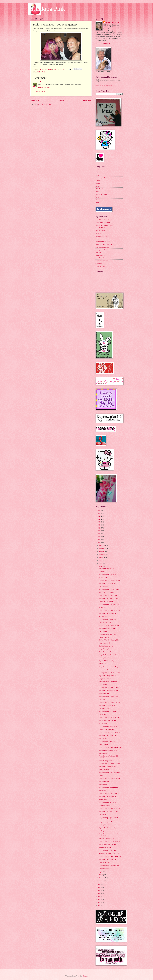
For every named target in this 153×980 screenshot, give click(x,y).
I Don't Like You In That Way (104, 244)
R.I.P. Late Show (104, 664)
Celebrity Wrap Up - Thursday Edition (110, 640)
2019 (99, 531)
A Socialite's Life (100, 266)
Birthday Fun (103, 814)
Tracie (39, 82)
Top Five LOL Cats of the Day (107, 584)
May (101, 566)
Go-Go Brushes (103, 587)
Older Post (87, 100)
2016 (99, 540)
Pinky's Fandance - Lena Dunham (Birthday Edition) (108, 818)
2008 (99, 903)
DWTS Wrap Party (104, 708)
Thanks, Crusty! (103, 578)
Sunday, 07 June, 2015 (44, 87)
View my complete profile (103, 43)
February (102, 878)
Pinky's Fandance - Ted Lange (107, 711)
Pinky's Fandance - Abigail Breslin (109, 726)
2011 (99, 894)
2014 (99, 885)
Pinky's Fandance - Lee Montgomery (109, 590)
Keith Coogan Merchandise (103, 178)
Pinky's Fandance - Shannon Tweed (109, 865)
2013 (99, 888)
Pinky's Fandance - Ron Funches (108, 741)
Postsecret (98, 233)
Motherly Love (103, 831)
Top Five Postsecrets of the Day (108, 628)
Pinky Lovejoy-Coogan (112, 22)
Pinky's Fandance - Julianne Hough (109, 667)
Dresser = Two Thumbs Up (106, 729)
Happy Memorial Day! (105, 643)
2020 (99, 528)
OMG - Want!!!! (103, 685)
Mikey (97, 192)
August (101, 557)
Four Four (98, 253)
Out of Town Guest (104, 744)
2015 (99, 543)
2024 (99, 516)
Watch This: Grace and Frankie (108, 592)
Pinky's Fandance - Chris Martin (108, 682)
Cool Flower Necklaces (102, 258)
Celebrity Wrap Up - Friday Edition (109, 625)
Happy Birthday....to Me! (106, 822)
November (102, 548)
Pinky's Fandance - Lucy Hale (107, 634)
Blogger (85, 976)
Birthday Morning (104, 770)
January (102, 881)
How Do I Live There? (105, 622)
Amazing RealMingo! (105, 847)
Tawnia (98, 200)
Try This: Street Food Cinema (107, 838)
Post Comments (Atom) (45, 105)
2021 (99, 525)
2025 (99, 513)
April (101, 872)
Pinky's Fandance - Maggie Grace (108, 787)
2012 (99, 891)
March (101, 875)
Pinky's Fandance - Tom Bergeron (108, 652)
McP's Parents (99, 189)
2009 (99, 900)
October (102, 551)
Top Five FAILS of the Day (107, 569)
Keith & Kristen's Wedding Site (104, 220)
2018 (99, 534)
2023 (99, 519)
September (102, 554)
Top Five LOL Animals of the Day (108, 598)
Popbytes (98, 239)
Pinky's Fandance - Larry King (107, 575)
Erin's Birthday (103, 631)
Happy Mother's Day (105, 862)
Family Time (102, 790)
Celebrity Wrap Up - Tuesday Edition (109, 658)
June (101, 563)
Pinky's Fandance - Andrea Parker (108, 697)
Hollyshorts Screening (105, 679)
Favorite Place (103, 785)
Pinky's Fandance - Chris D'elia (108, 850)
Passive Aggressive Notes (103, 242)
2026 (99, 510)
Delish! (101, 776)
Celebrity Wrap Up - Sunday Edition (109, 595)
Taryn (97, 197)
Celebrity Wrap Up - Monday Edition (109, 581)
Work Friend (102, 607)
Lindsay (98, 183)
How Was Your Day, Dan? (103, 247)
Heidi (97, 170)
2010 (99, 897)
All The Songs (103, 799)
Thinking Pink (48, 9)
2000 (99, 905)
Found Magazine (100, 255)
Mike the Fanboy (100, 231)
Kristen (98, 181)
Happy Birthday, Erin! (105, 649)
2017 (99, 537)
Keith (97, 175)
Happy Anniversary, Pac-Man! (107, 655)
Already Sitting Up (104, 637)
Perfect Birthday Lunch (105, 761)
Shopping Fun (103, 738)
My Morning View (104, 694)
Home (61, 100)
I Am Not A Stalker (101, 228)
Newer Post (35, 100)
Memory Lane (103, 616)
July (101, 560)
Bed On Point (103, 714)
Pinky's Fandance (42, 72)
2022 (99, 522)
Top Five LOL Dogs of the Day (108, 613)
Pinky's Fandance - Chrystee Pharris (109, 604)
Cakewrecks (99, 263)
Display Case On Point (105, 670)
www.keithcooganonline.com (104, 86)
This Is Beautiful (104, 723)
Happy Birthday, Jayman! (106, 601)
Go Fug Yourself (100, 250)
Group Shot (102, 700)
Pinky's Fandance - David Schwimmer (110, 773)
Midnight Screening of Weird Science (109, 853)
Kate (97, 172)
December (102, 545)
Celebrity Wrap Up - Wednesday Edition (110, 747)
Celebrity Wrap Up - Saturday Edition (109, 610)
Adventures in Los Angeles (103, 223)
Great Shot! (102, 572)
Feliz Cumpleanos (104, 868)
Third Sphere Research (102, 236)
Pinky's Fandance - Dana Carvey (108, 619)
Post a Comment (40, 91)
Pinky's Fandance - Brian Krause (108, 802)
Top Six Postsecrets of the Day (107, 720)
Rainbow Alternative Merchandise (105, 225)
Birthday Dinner (103, 753)
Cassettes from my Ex (102, 261)
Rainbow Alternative (101, 194)
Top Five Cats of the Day (106, 646)
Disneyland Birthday (105, 805)
